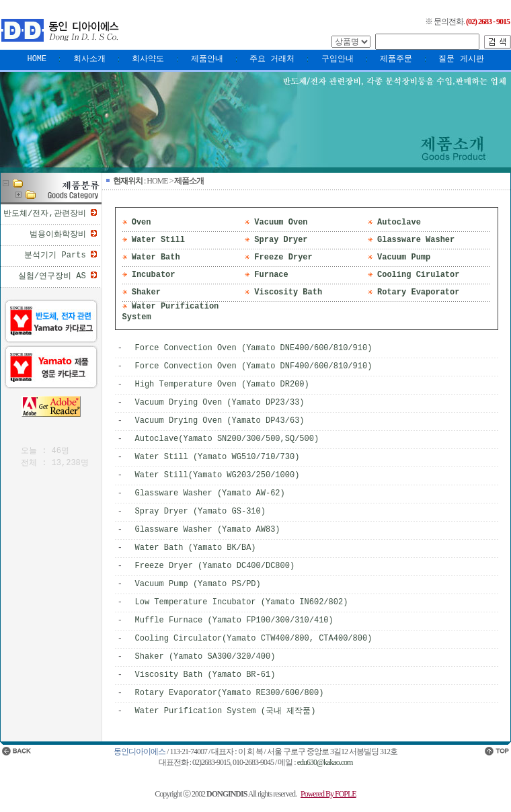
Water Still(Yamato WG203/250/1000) (218, 475)
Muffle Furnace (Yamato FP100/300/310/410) (234, 620)
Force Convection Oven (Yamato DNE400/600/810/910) (254, 348)
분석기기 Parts (55, 255)
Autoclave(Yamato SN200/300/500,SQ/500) (227, 439)
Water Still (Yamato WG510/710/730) (218, 457)
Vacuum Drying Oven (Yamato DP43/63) (220, 421)
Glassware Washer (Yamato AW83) (208, 530)
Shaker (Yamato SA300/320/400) (205, 657)
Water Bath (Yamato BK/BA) (196, 548)
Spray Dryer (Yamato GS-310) (200, 512)
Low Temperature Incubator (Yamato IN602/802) (242, 602)
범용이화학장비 (58, 235)
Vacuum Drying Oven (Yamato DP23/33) (220, 403)
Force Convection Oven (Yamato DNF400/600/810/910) (254, 366)
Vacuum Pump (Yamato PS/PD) (198, 584)
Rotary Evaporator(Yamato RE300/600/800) (230, 693)
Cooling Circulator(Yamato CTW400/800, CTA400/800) (254, 639)
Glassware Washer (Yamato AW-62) (210, 493)
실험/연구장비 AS (52, 276)
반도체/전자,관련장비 (44, 214)
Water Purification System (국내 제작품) (226, 711)
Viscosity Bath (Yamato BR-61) (205, 675)
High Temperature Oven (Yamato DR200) (222, 384)
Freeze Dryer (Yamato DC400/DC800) (215, 566)
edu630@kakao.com (325, 762)
